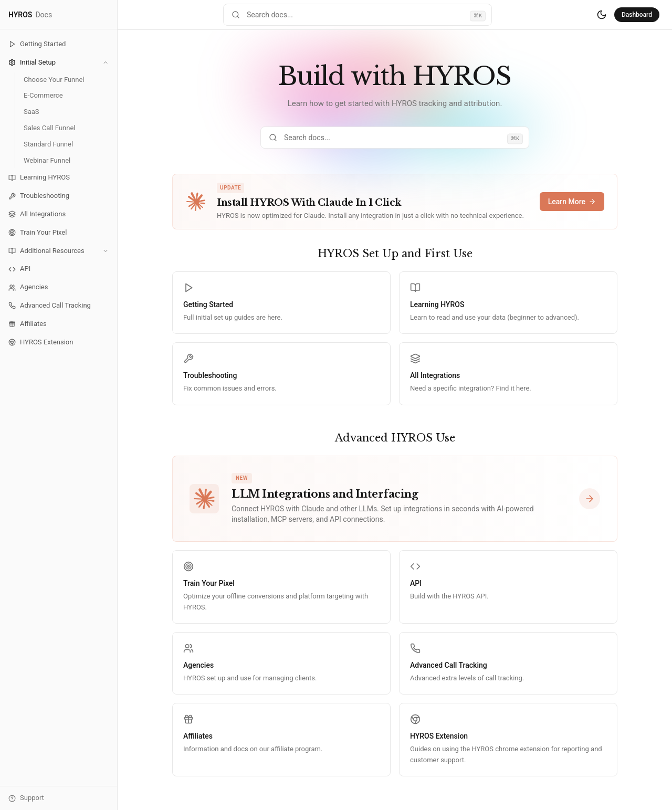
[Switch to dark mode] (602, 15)
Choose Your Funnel (54, 80)
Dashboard (637, 15)
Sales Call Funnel (49, 128)
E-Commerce (43, 95)
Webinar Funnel (47, 160)
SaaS (31, 112)
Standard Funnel (48, 144)
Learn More (572, 202)
